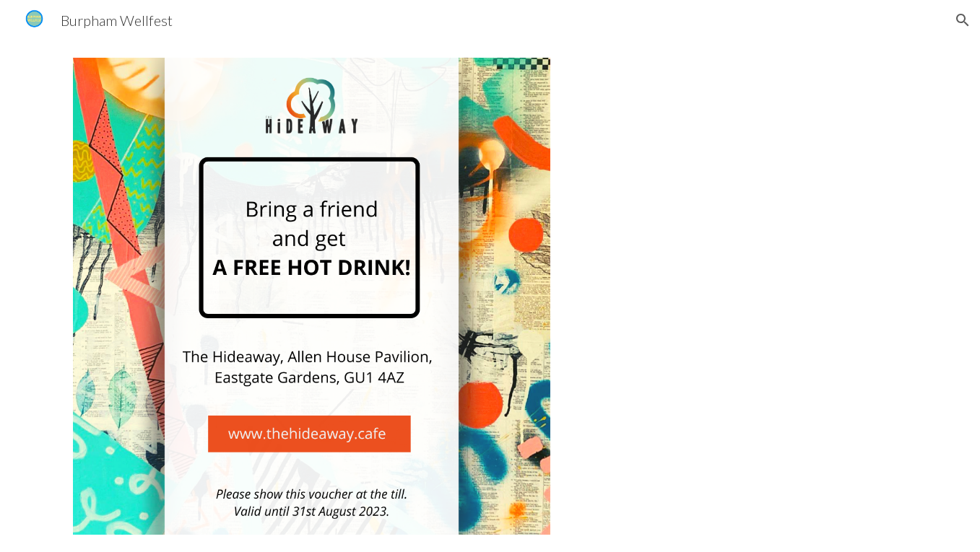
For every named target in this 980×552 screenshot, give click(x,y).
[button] (963, 20)
